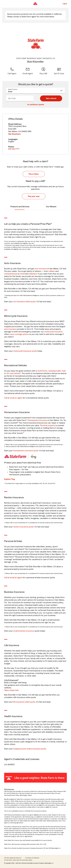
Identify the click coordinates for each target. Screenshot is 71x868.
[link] (28, 71)
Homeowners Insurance (38, 420)
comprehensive (11, 274)
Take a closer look (11, 690)
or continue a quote (36, 105)
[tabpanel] (35, 134)
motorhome (42, 371)
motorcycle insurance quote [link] (25, 351)
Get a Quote (51, 98)
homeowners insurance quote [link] (26, 451)
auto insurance (41, 269)
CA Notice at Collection (32, 858)
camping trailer (55, 371)
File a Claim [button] (34, 174)
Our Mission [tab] (51, 207)
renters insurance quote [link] (23, 527)
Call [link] (6, 398)
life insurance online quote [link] (24, 702)
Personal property (48, 425)
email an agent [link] (16, 398)
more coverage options (19, 334)
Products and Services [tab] (20, 207)
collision (52, 271)
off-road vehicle (13, 373)
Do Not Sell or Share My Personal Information (18, 860)
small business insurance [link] (24, 631)
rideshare (33, 274)
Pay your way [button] (34, 196)
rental (22, 274)
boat (64, 371)
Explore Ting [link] (9, 479)
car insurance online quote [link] (24, 302)
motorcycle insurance (53, 332)
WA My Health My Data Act (13, 858)
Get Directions (14, 134)
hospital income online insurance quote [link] (30, 749)
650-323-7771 (14, 149)
